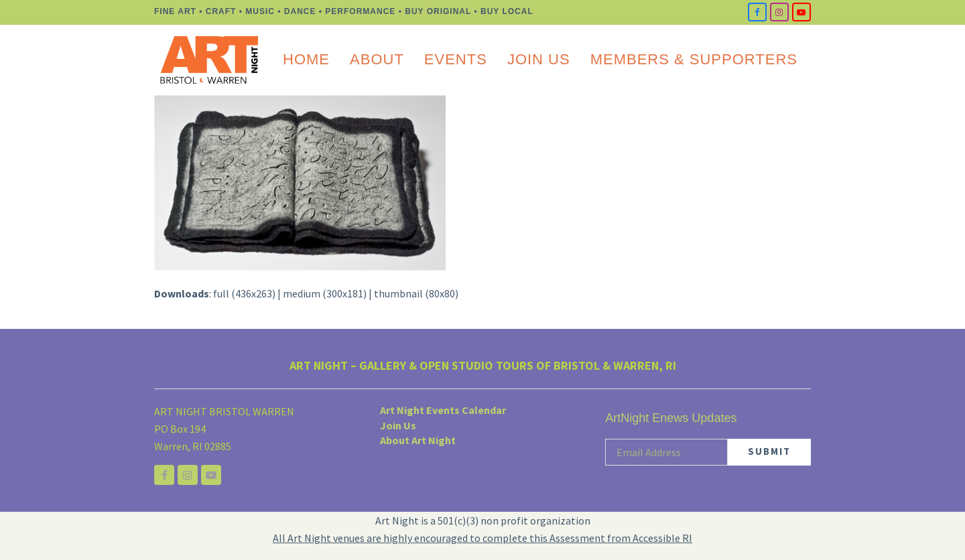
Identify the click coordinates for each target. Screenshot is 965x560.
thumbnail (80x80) (416, 293)
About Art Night (418, 440)
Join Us (398, 425)
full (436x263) (244, 293)
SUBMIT (769, 451)
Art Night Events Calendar (443, 410)
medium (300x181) (325, 293)
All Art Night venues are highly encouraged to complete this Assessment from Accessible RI (482, 538)
